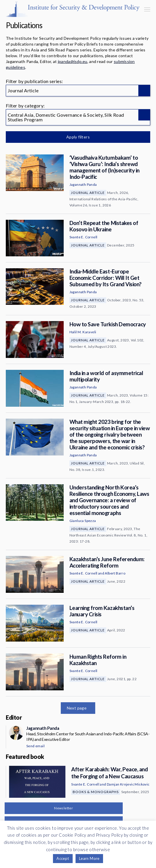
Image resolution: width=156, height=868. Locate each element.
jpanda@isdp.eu (73, 61)
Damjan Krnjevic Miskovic (128, 784)
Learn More (89, 858)
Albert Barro (115, 573)
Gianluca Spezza (83, 521)
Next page (77, 708)
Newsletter (64, 808)
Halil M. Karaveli (83, 332)
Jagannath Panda (83, 184)
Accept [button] (63, 858)
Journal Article (88, 193)
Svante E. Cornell (83, 237)
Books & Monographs (96, 792)
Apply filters (78, 137)
